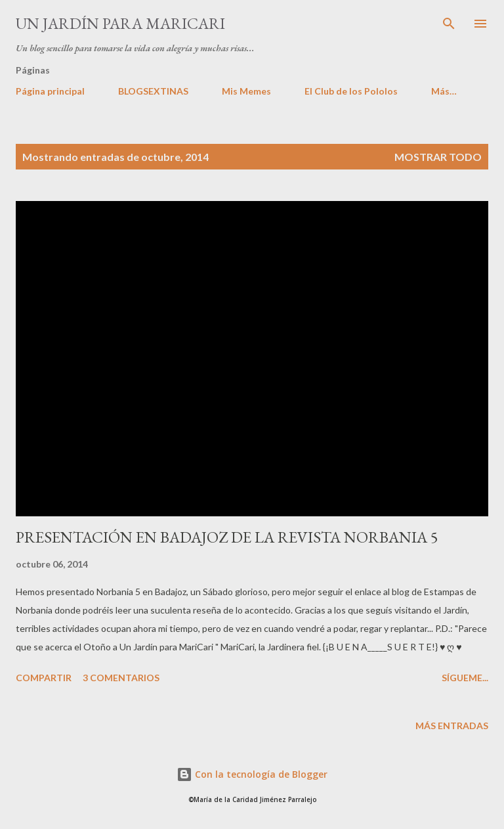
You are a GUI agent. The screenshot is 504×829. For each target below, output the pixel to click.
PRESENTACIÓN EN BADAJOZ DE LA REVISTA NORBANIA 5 (227, 537)
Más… (444, 91)
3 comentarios (121, 678)
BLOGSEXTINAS (153, 91)
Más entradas (452, 726)
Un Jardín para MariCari (120, 23)
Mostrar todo (438, 157)
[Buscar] (449, 24)
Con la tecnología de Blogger (252, 774)
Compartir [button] (44, 678)
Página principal (50, 91)
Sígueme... (465, 678)
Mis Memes (246, 91)
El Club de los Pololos (351, 91)
